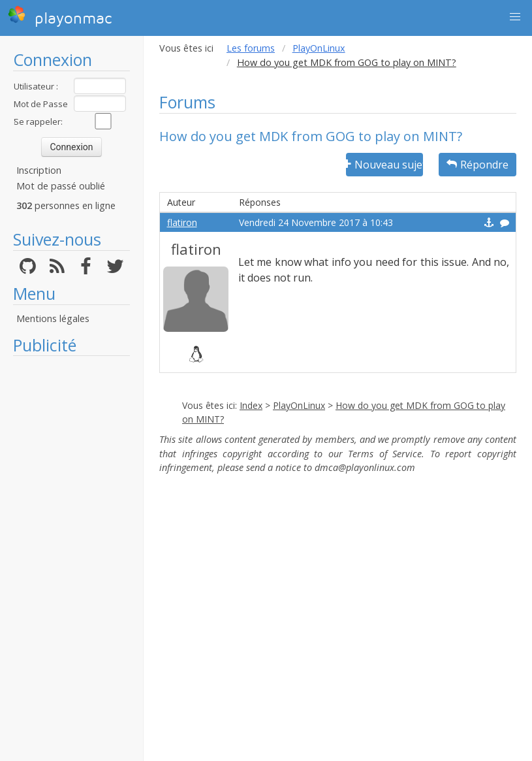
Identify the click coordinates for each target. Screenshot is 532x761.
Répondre (477, 165)
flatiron (182, 222)
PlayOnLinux (319, 48)
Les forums (251, 48)
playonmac (60, 16)
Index (251, 405)
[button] (515, 17)
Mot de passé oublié (61, 186)
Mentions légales (53, 318)
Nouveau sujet (385, 165)
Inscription (39, 170)
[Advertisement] (71, 559)
